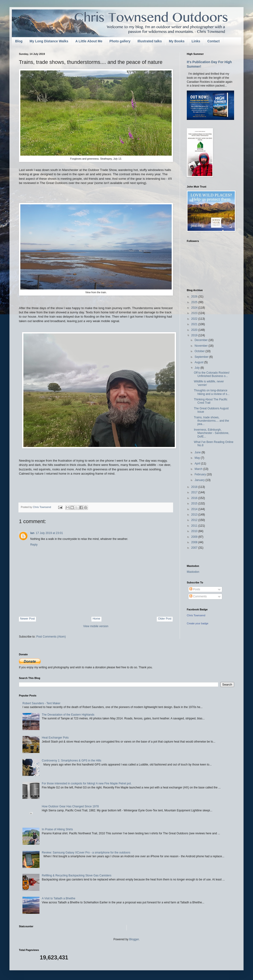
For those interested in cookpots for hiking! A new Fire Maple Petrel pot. (87, 783)
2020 (195, 330)
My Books (177, 41)
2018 (195, 487)
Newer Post (27, 619)
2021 (195, 324)
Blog (19, 41)
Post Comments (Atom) (51, 637)
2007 (195, 548)
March (199, 469)
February (201, 474)
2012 (195, 520)
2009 (195, 537)
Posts (195, 589)
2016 (195, 498)
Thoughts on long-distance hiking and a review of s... (212, 392)
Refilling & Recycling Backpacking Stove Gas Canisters (77, 875)
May (198, 458)
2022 (195, 319)
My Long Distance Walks (49, 41)
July (198, 368)
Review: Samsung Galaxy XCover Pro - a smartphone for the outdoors (86, 853)
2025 (195, 302)
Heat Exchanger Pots (55, 738)
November (202, 346)
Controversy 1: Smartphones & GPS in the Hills (72, 761)
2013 (195, 515)
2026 (195, 297)
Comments (198, 596)
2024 (195, 308)
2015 (195, 503)
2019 (195, 335)
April (198, 464)
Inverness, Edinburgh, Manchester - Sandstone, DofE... (212, 433)
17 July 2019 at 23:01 (49, 533)
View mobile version (96, 626)
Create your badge (198, 623)
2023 (195, 313)
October (200, 351)
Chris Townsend (196, 615)
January (200, 480)
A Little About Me (89, 41)
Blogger (134, 939)
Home (96, 619)
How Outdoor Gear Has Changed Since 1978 (70, 806)
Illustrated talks (150, 41)
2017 (195, 492)
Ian (32, 533)
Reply (34, 545)
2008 (195, 542)
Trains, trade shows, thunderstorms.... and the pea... (211, 421)
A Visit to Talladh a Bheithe (59, 898)
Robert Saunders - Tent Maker (41, 703)
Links (196, 41)
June (198, 452)
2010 (195, 531)
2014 (195, 509)
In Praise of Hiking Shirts (57, 829)
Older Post (165, 619)
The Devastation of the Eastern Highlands (68, 715)
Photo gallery (120, 41)
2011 (195, 526)
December (202, 340)
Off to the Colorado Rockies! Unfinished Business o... (212, 374)
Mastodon (193, 572)
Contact (214, 41)
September (202, 357)
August (199, 362)
